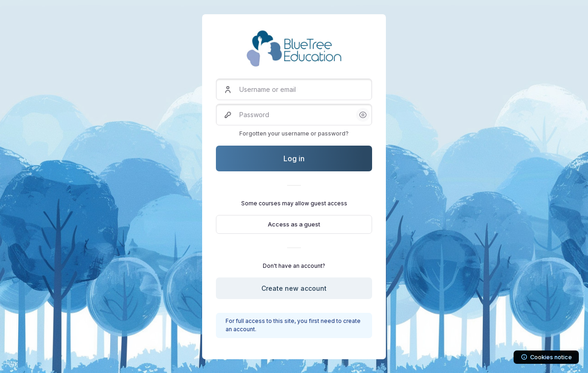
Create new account (294, 288)
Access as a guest (294, 224)
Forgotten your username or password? (294, 133)
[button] (363, 115)
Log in (294, 158)
